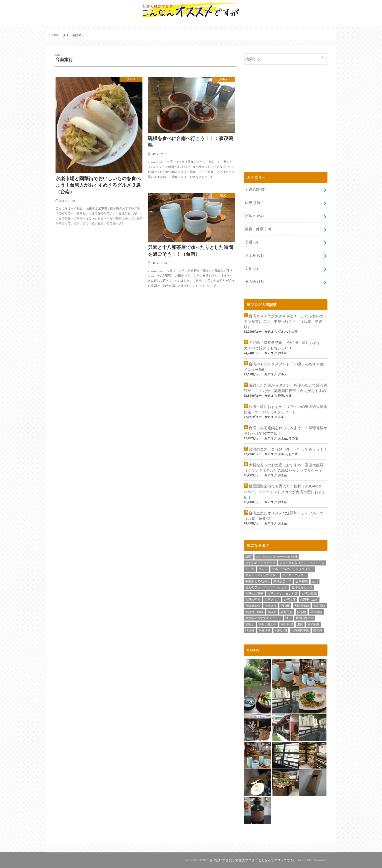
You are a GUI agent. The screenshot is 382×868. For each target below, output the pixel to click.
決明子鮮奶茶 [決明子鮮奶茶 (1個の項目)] (267, 624)
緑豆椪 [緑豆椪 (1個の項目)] (250, 630)
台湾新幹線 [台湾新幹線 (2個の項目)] (253, 606)
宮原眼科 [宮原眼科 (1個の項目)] (287, 612)
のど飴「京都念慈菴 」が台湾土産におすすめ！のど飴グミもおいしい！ (282, 345)
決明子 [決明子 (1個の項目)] (250, 624)
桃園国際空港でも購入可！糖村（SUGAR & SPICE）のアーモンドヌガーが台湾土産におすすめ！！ (285, 492)
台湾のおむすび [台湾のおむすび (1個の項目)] (302, 587)
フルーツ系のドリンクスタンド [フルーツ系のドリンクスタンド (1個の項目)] (293, 569)
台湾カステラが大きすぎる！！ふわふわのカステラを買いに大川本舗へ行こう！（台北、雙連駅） (286, 321)
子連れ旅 (255, 189)
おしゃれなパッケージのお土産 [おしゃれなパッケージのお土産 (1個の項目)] (277, 557)
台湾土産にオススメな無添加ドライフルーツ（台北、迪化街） (284, 516)
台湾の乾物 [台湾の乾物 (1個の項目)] (309, 594)
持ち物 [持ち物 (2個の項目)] (302, 612)
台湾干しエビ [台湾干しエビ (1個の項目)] (309, 600)
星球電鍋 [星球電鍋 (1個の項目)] (316, 612)
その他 (254, 282)
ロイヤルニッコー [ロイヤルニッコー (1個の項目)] (294, 575)
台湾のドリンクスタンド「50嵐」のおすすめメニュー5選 (284, 367)
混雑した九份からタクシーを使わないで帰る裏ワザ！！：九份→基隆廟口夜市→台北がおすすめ (286, 388)
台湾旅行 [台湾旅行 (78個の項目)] (270, 606)
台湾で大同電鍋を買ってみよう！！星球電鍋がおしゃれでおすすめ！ (286, 431)
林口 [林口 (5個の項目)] (288, 618)
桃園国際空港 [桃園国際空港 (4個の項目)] (305, 618)
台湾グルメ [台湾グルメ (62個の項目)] (272, 600)
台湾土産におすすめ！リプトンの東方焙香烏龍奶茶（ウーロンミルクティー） (286, 409)
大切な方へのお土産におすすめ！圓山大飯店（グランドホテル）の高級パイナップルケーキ (284, 468)
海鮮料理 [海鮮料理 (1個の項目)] (287, 624)
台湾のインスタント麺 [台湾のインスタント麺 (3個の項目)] (282, 594)
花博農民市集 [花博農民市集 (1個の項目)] (300, 630)
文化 (251, 269)
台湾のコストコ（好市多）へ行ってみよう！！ (288, 449)
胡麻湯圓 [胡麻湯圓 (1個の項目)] (264, 630)
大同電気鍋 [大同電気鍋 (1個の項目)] (302, 606)
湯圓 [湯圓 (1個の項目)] (300, 624)
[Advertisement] (286, 120)
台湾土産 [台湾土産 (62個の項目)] (290, 600)
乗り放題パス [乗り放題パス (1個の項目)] (282, 581)
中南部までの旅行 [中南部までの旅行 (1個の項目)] (257, 581)
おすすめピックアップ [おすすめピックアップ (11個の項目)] (260, 563)
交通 (251, 242)
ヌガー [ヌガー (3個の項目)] (263, 569)
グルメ (254, 216)
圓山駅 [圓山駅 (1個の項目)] (285, 606)
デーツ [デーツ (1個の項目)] (250, 569)
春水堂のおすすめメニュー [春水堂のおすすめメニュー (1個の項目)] (263, 618)
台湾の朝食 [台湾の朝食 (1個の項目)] (253, 600)
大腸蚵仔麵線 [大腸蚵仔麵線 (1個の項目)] (254, 612)
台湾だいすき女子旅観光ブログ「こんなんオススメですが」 (253, 860)
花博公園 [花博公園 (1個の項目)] (281, 630)
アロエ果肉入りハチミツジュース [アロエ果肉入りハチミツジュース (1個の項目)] (302, 563)
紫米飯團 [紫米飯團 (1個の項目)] (313, 624)
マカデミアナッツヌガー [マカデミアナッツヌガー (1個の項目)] (262, 575)
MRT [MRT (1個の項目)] (249, 557)
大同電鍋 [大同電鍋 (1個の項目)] (319, 606)
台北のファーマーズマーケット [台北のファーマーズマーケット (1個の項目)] (266, 587)
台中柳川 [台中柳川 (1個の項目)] (302, 581)
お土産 (254, 255)
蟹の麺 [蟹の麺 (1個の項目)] (318, 630)
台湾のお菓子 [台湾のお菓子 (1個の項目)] (254, 594)
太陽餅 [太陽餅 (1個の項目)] (272, 612)
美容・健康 (258, 229)
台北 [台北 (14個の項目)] (315, 581)
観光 (252, 203)
